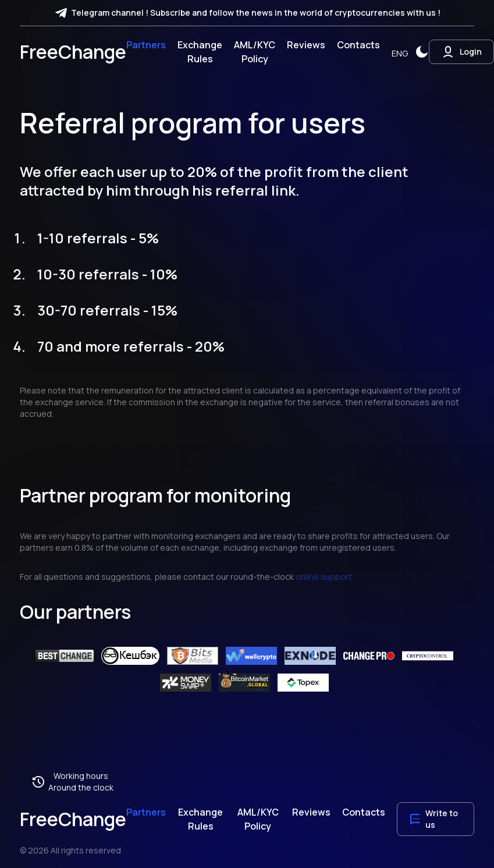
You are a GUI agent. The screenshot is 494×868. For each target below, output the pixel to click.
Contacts (358, 45)
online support (324, 577)
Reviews (306, 45)
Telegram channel (107, 13)
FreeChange (73, 52)
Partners (146, 45)
